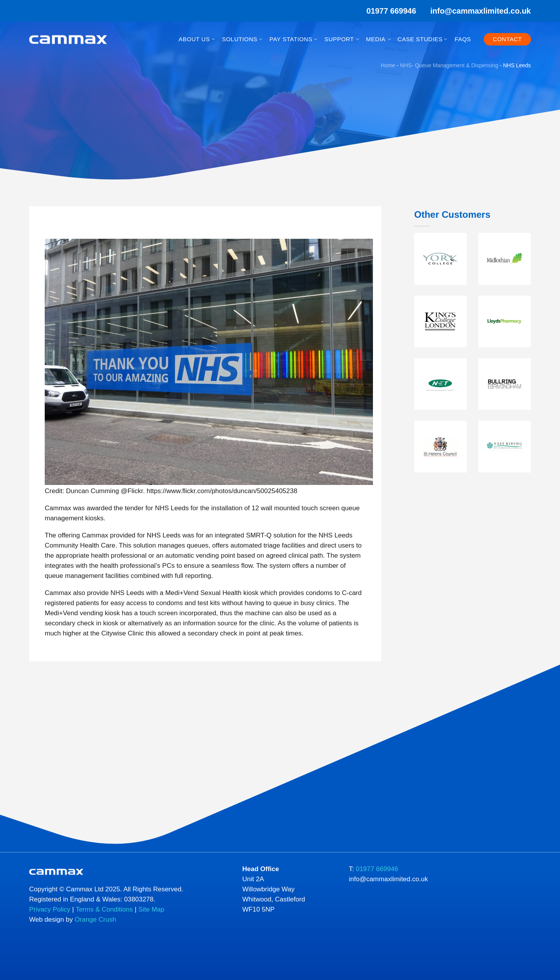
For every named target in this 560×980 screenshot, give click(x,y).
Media (376, 39)
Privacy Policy (50, 909)
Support (339, 39)
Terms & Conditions (104, 909)
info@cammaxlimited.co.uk (481, 11)
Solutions (240, 39)
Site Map (151, 909)
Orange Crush (95, 920)
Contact (507, 39)
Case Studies (420, 39)
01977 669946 (386, 11)
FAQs (463, 39)
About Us (194, 39)
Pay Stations (291, 39)
